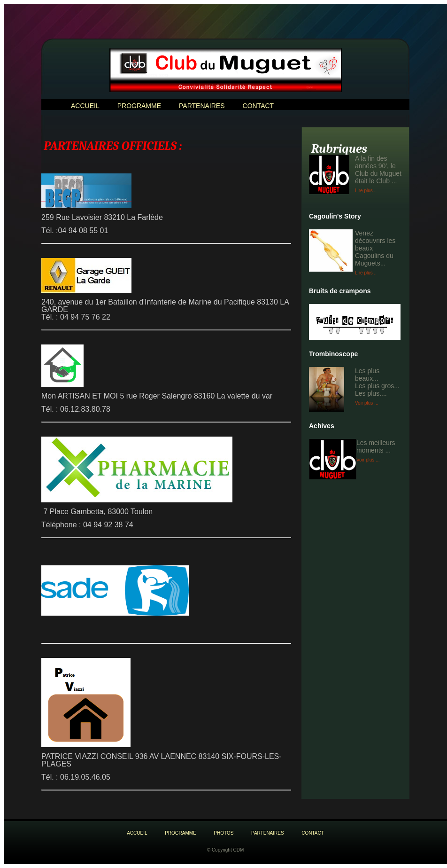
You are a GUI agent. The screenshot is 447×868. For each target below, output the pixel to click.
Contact (258, 106)
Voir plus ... (366, 403)
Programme (139, 106)
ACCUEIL (85, 106)
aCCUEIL (137, 833)
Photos (223, 833)
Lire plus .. (366, 191)
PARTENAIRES (202, 106)
